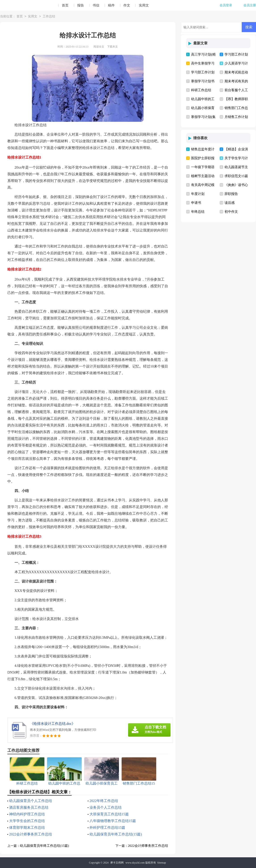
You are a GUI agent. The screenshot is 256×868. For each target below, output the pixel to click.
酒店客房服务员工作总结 (29, 807)
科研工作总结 (201, 90)
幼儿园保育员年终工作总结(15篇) (116, 834)
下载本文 (112, 47)
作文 (127, 5)
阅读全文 (99, 47)
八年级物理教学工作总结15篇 (113, 821)
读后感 (230, 203)
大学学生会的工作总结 (27, 821)
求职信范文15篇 (236, 176)
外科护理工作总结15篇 (107, 828)
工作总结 (49, 17)
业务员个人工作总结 (106, 807)
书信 (96, 5)
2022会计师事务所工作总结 (31, 834)
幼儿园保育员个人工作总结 (31, 801)
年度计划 (198, 194)
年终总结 (198, 212)
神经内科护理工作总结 (27, 814)
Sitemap (161, 863)
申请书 (196, 203)
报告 (81, 5)
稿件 (111, 5)
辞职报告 (231, 194)
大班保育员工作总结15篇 (109, 814)
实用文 (144, 5)
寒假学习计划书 (203, 81)
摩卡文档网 (117, 863)
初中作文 (231, 212)
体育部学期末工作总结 (27, 828)
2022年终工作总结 (104, 801)
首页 (65, 5)
